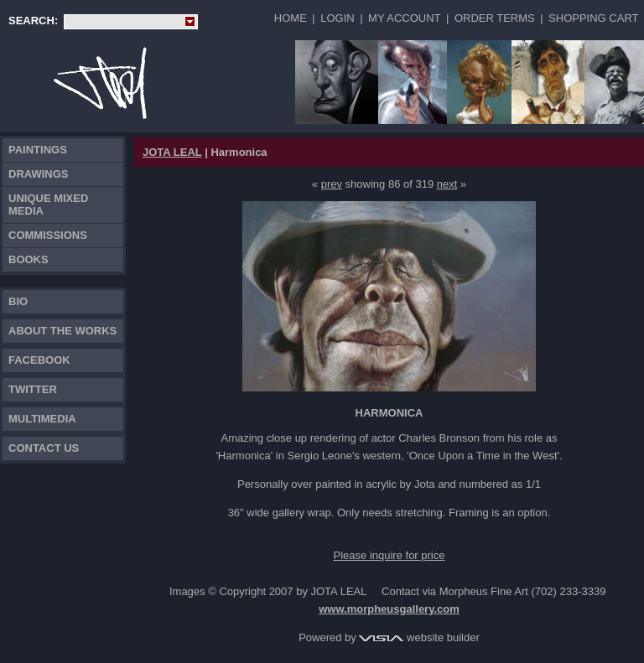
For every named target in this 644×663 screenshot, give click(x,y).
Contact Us (44, 448)
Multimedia (42, 419)
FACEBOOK (39, 360)
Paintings (38, 150)
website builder (419, 637)
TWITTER (33, 389)
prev (332, 184)
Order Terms (495, 18)
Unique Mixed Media (48, 205)
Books (29, 259)
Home (291, 18)
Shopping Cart (593, 18)
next (447, 184)
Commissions (48, 235)
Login (337, 18)
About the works (62, 331)
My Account (404, 18)
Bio (18, 301)
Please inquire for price (390, 555)
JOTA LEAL (172, 152)
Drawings (39, 174)
